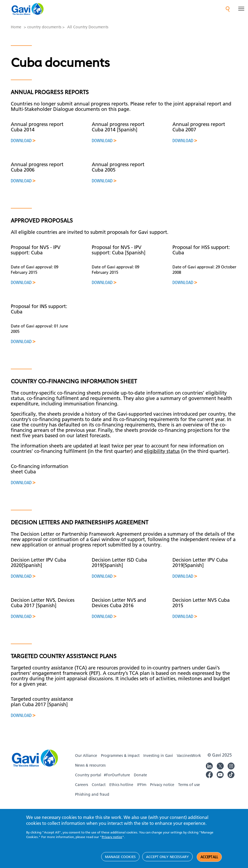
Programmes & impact (120, 756)
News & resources (90, 765)
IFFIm (142, 785)
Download (21, 141)
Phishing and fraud (92, 794)
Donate (140, 775)
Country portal (88, 775)
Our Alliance (86, 756)
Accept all (209, 862)
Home (16, 27)
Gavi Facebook (209, 774)
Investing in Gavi (158, 756)
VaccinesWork (189, 756)
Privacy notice (162, 785)
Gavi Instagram (231, 765)
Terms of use (189, 785)
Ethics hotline (121, 785)
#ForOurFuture (117, 775)
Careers (81, 785)
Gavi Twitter (220, 765)
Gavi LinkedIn (209, 765)
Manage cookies (120, 861)
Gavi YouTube (220, 774)
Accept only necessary (167, 861)
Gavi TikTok (231, 774)
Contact (99, 785)
